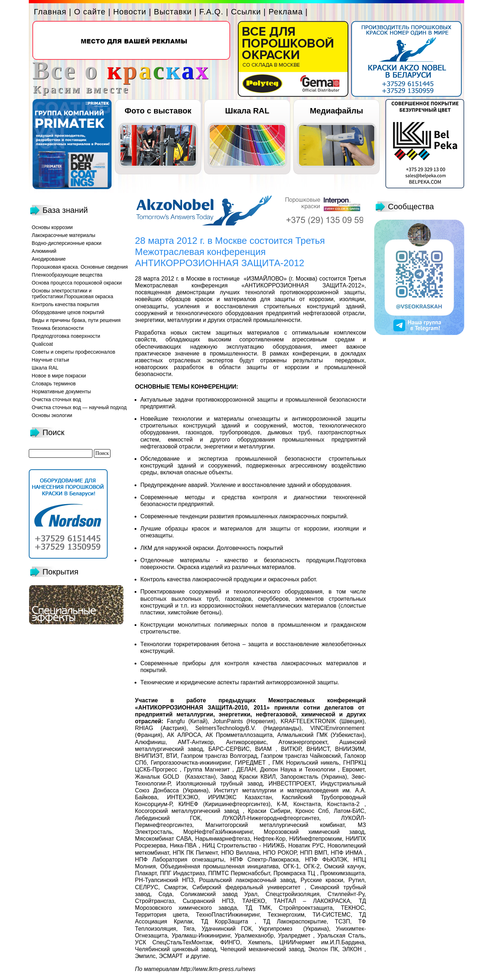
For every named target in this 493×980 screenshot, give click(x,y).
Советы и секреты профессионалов (73, 352)
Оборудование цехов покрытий (68, 312)
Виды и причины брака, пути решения (76, 320)
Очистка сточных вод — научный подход (79, 407)
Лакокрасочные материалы (64, 235)
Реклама (286, 12)
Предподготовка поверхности (66, 336)
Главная (50, 12)
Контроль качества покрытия (65, 304)
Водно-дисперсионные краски (67, 243)
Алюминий (44, 251)
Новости (130, 12)
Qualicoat (42, 344)
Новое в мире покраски (59, 376)
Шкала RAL (247, 111)
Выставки (173, 12)
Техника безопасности (58, 328)
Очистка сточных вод (56, 399)
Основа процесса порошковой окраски (77, 283)
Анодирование (49, 259)
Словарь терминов (54, 384)
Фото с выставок (158, 111)
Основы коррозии (52, 227)
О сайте (90, 12)
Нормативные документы (61, 391)
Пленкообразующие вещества (67, 275)
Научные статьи (50, 360)
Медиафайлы (336, 111)
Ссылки (246, 12)
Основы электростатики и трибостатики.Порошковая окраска (73, 294)
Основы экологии (52, 415)
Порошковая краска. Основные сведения (80, 267)
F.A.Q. (211, 12)
